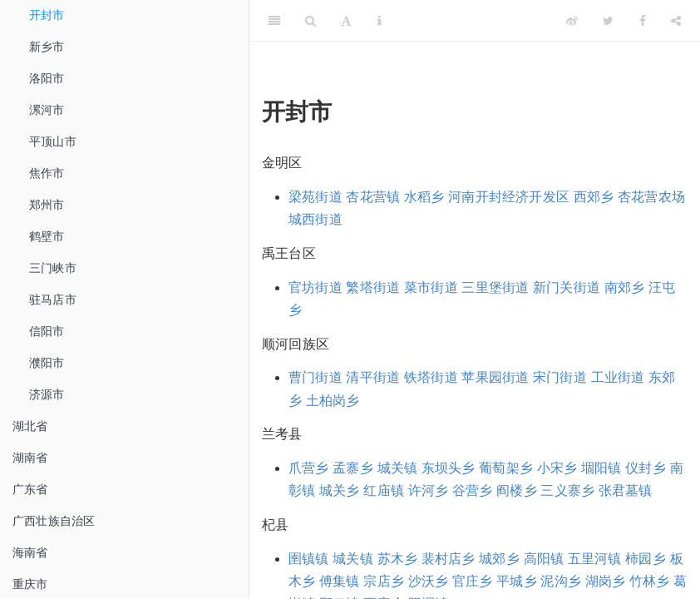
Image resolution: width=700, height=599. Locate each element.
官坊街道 (315, 287)
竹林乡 (650, 581)
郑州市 (47, 205)
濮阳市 (47, 363)
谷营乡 (473, 490)
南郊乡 (625, 287)
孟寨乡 (353, 468)
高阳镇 (544, 559)
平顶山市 (53, 141)
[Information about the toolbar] (380, 21)
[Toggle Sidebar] (274, 21)
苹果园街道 (495, 377)
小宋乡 (557, 468)
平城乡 (517, 581)
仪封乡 (646, 468)
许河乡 (429, 490)
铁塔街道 (431, 377)
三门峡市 (53, 268)
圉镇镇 (309, 559)
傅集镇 (340, 581)
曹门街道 (315, 377)
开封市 (47, 15)
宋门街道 (560, 377)
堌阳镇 (601, 468)
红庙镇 (384, 490)
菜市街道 (431, 287)
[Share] (676, 21)
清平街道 (373, 377)
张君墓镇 (626, 490)
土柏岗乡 (333, 401)
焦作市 (47, 173)
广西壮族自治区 (54, 521)
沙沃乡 (429, 581)
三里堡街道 (495, 287)
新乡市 (47, 47)
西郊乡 (594, 197)
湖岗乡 (606, 581)
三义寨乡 (567, 490)
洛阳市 (47, 78)
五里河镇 (595, 559)
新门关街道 (567, 287)
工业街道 (618, 377)
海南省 (30, 552)
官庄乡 (473, 581)
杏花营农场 (651, 197)
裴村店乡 (449, 559)
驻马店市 (53, 299)
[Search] (311, 21)
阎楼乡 (517, 490)
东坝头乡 (449, 468)
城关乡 (340, 490)
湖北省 (30, 426)
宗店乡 (384, 581)
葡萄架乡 (506, 468)
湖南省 (30, 458)
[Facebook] (643, 21)
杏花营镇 (373, 197)
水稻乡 (424, 197)
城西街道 (315, 219)
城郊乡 (499, 559)
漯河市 (47, 110)
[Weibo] (572, 21)
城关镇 (398, 468)
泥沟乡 (561, 581)
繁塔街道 (373, 287)
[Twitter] (608, 21)
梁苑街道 (315, 197)
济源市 (47, 394)
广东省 (30, 489)
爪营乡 (309, 468)
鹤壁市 (47, 236)
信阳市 (47, 331)
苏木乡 (398, 559)
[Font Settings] (346, 21)
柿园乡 (646, 559)
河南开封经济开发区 (509, 197)
